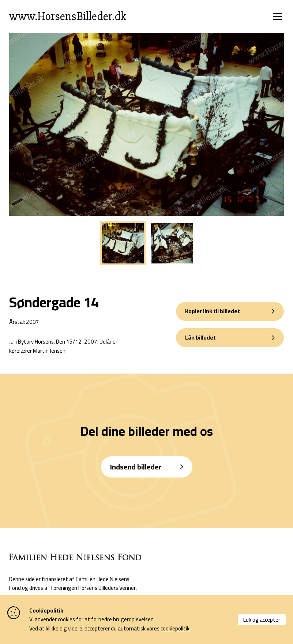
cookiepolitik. (176, 628)
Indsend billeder (136, 467)
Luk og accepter (262, 619)
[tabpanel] (123, 244)
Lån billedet (200, 337)
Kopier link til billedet (213, 311)
